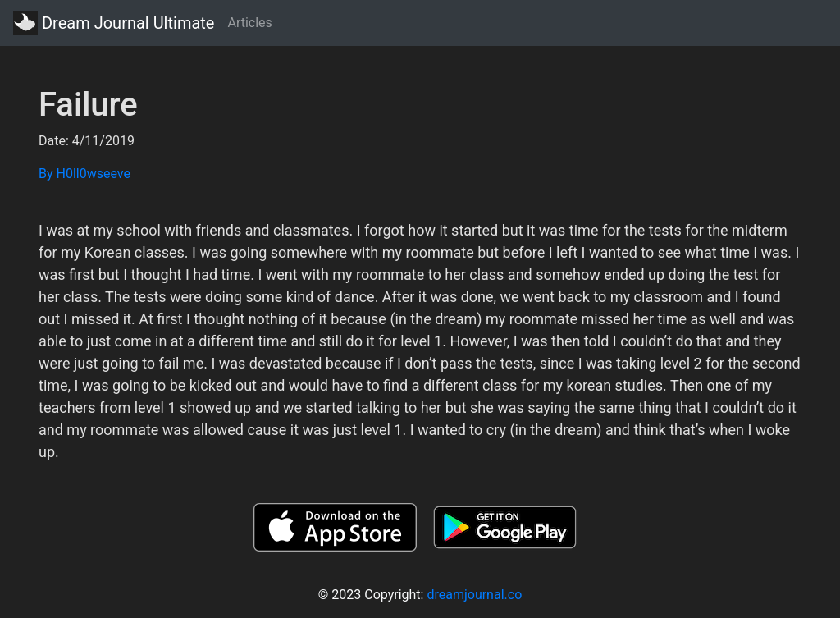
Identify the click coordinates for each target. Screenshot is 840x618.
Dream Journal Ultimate (114, 23)
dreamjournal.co (474, 595)
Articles (249, 23)
